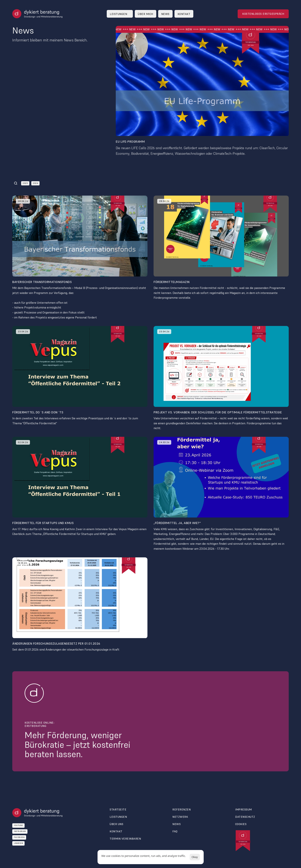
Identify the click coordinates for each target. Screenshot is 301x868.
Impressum (244, 810)
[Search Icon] (16, 183)
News (177, 824)
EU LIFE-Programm (130, 142)
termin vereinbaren (125, 839)
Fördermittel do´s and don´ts (38, 412)
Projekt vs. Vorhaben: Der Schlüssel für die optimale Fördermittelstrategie (218, 412)
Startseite (118, 810)
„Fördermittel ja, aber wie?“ (177, 523)
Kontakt (116, 831)
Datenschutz (245, 817)
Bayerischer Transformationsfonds (42, 282)
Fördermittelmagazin (172, 282)
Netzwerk (180, 817)
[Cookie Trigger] (241, 824)
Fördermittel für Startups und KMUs (43, 523)
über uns (116, 824)
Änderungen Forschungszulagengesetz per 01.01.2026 (56, 643)
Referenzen (182, 810)
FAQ (175, 831)
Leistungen (118, 817)
